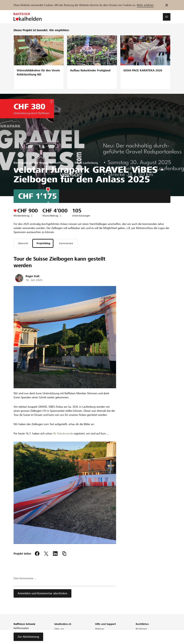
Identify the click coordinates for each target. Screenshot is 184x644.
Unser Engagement (64, 633)
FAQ (97, 633)
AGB (138, 633)
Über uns (59, 629)
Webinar (100, 629)
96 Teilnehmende (63, 434)
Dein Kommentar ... (25, 579)
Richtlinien (141, 629)
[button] (167, 17)
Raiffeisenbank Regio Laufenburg (76, 163)
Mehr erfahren (145, 5)
